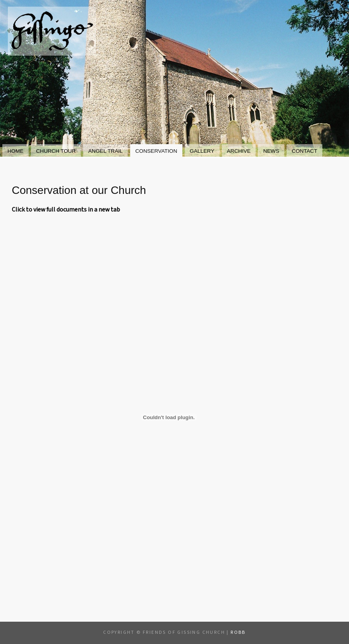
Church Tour (56, 151)
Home (15, 151)
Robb (238, 632)
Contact (304, 151)
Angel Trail (105, 151)
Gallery (202, 151)
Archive (239, 151)
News (271, 151)
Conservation (156, 151)
